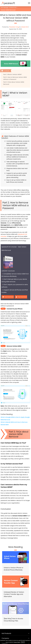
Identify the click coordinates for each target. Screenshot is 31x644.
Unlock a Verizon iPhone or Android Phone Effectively (14, 569)
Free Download (9, 297)
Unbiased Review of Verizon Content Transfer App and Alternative (14, 594)
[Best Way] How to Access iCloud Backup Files (13, 620)
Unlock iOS (13, 7)
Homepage (5, 7)
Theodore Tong (14, 27)
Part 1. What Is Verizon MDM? (12, 74)
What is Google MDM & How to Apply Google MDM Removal (15, 418)
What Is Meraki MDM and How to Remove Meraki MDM (14, 423)
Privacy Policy (17, 642)
